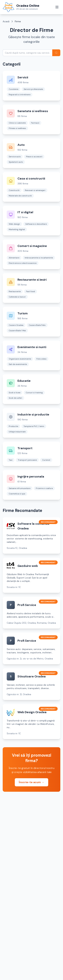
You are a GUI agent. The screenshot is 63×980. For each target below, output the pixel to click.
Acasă (6, 21)
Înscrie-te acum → (32, 782)
